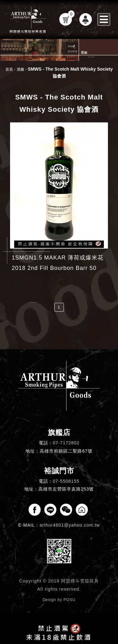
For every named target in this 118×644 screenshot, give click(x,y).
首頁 (9, 69)
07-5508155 (66, 481)
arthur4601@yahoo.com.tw (70, 525)
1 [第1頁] (59, 307)
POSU (70, 600)
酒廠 (20, 69)
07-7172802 (66, 443)
